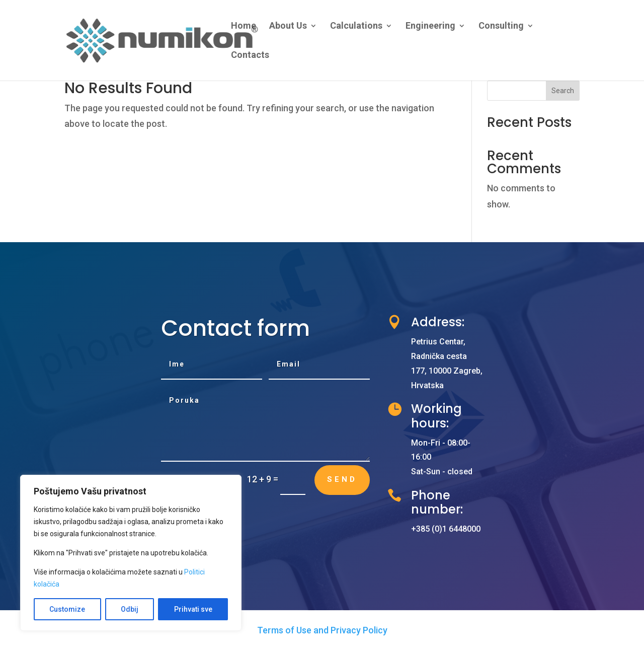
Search (563, 91)
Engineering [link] (430, 26)
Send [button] (342, 479)
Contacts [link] (250, 56)
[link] (186, 40)
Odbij (130, 609)
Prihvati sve (193, 609)
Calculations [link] (356, 26)
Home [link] (244, 26)
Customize (67, 609)
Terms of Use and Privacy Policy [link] (322, 630)
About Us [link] (288, 26)
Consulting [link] (501, 26)
